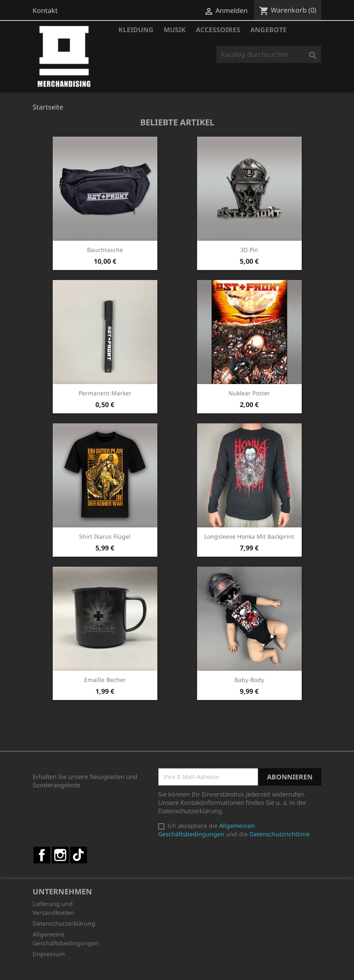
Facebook (42, 855)
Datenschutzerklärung (64, 923)
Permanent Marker (105, 393)
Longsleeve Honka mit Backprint (249, 536)
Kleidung (136, 30)
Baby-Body (249, 680)
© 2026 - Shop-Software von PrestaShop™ (177, 969)
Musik (175, 30)
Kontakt (45, 10)
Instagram (60, 855)
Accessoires (218, 30)
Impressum (49, 954)
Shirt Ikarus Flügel (105, 536)
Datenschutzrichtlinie (280, 834)
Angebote (268, 30)
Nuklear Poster (249, 393)
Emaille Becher (105, 680)
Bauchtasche (105, 250)
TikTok (79, 855)
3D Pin (249, 250)
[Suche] (269, 54)
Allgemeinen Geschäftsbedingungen (206, 830)
